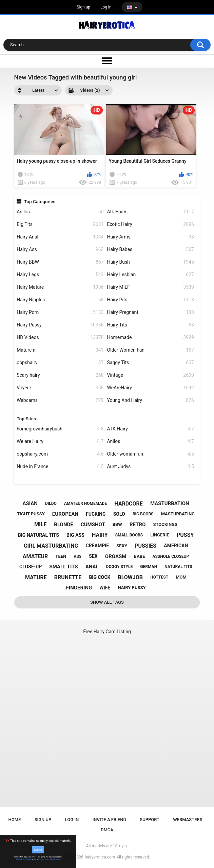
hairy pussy (132, 588)
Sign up (83, 7)
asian (30, 503)
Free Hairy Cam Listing (107, 632)
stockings (165, 524)
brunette (68, 577)
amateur (35, 556)
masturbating (178, 514)
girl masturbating (51, 546)
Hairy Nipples (60, 300)
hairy (100, 535)
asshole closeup (171, 556)
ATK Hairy (150, 429)
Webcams (60, 400)
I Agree (38, 850)
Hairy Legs (60, 275)
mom (181, 577)
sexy (122, 546)
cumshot (93, 525)
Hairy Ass (60, 250)
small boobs (129, 535)
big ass (75, 535)
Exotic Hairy (150, 224)
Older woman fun (150, 454)
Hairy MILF (150, 287)
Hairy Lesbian (150, 275)
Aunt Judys (150, 467)
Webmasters (188, 820)
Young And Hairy (150, 400)
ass (77, 556)
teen (61, 556)
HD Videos (60, 338)
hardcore (129, 504)
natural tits (178, 567)
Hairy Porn (60, 312)
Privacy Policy (44, 859)
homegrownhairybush (60, 429)
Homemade (150, 338)
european (65, 514)
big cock (100, 577)
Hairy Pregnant (150, 312)
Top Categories (40, 201)
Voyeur (60, 388)
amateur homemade (85, 503)
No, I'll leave (55, 859)
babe (140, 556)
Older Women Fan (150, 350)
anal (92, 567)
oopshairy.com (60, 454)
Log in (106, 7)
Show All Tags (107, 602)
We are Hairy (60, 441)
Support (150, 820)
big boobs (143, 514)
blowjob (130, 577)
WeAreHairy (150, 388)
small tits (63, 567)
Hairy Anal (60, 237)
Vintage (150, 375)
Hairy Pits (150, 300)
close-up (31, 567)
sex (93, 556)
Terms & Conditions (24, 859)
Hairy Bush (150, 262)
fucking (96, 514)
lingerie (160, 535)
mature (36, 577)
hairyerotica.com (100, 857)
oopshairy (60, 363)
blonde (63, 525)
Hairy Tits (150, 325)
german (149, 567)
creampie (98, 546)
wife (105, 588)
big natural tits (38, 535)
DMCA (107, 830)
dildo (51, 503)
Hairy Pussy (60, 325)
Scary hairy (60, 375)
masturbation (170, 503)
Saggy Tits (150, 363)
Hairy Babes (150, 250)
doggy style (119, 567)
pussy (185, 535)
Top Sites (26, 419)
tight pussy (31, 514)
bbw (117, 524)
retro (138, 525)
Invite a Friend (109, 820)
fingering (79, 588)
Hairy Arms (150, 237)
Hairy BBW (60, 262)
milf (40, 524)
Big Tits (60, 224)
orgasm (116, 556)
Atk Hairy (150, 212)
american (176, 546)
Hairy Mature (60, 287)
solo (119, 514)
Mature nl (60, 350)
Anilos (60, 212)
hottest (159, 577)
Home (14, 820)
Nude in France (60, 467)
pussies (145, 546)
